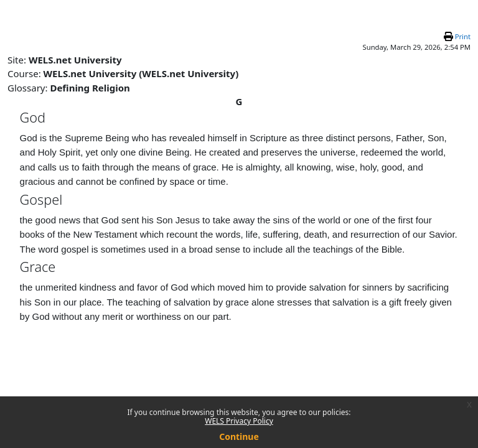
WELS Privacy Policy (239, 421)
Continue (239, 436)
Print (463, 36)
